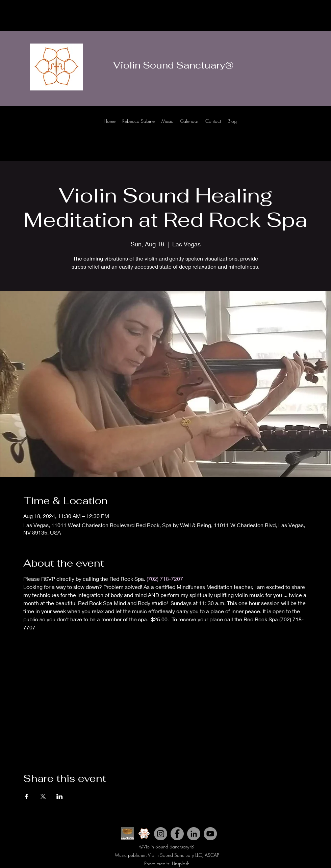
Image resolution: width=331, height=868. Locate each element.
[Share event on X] (43, 796)
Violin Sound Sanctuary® (173, 65)
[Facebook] (311, 128)
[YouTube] (210, 834)
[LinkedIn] (321, 128)
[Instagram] (301, 128)
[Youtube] (290, 128)
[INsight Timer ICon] (128, 834)
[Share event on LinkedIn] (60, 796)
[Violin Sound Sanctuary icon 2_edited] (144, 834)
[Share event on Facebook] (27, 796)
